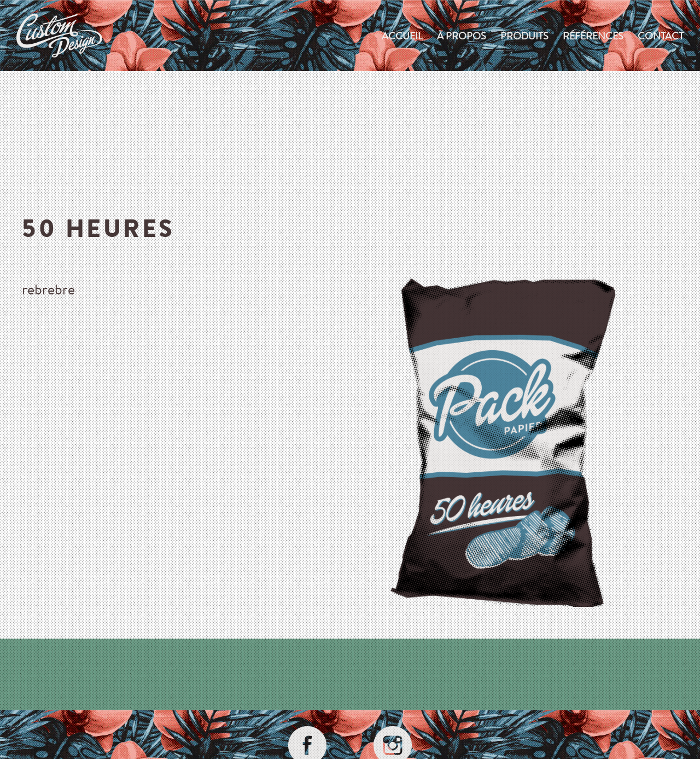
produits (524, 36)
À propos (462, 36)
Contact (661, 36)
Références (593, 36)
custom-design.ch (59, 36)
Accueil (402, 36)
